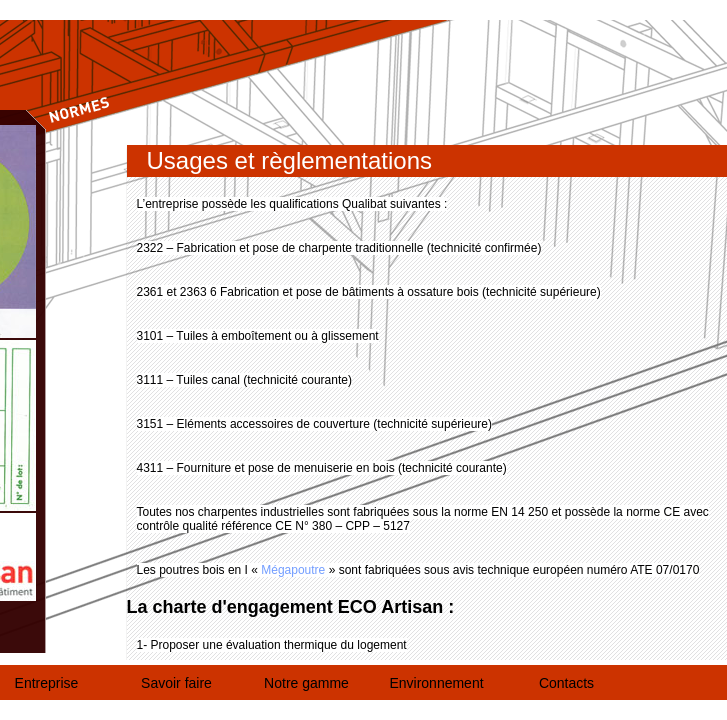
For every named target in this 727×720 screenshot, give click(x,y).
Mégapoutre (293, 570)
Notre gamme (306, 683)
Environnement (436, 683)
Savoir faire (176, 683)
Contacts (566, 683)
